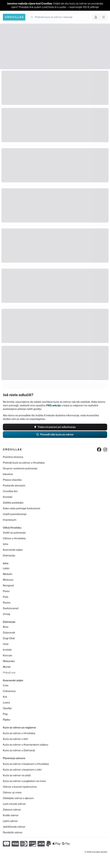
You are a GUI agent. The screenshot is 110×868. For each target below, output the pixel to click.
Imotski (7, 650)
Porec (6, 591)
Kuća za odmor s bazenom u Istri (22, 770)
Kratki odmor (11, 815)
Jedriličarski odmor (14, 827)
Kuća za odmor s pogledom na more (24, 781)
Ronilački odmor (13, 832)
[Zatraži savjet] (96, 17)
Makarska (9, 661)
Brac (6, 627)
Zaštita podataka (13, 503)
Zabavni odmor (12, 810)
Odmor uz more (12, 792)
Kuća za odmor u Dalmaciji (19, 750)
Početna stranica (13, 457)
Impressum (10, 520)
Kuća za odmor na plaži (17, 775)
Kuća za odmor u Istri (15, 739)
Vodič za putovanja (14, 533)
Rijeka (7, 720)
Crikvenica (9, 691)
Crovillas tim (10, 491)
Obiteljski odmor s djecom (18, 798)
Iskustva (8, 474)
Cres (6, 685)
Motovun (8, 580)
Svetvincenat (11, 608)
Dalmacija (9, 555)
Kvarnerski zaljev (13, 550)
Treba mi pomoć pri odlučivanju (55, 427)
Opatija (7, 708)
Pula (6, 597)
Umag (7, 614)
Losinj (6, 702)
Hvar (6, 644)
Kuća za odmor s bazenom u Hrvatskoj (26, 764)
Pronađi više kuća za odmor (55, 434)
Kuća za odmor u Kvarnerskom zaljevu (26, 745)
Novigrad (8, 585)
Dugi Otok (9, 638)
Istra (6, 544)
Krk (5, 697)
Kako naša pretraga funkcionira (22, 508)
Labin (6, 568)
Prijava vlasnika (12, 480)
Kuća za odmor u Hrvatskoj (19, 733)
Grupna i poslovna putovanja (20, 468)
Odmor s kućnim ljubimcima (20, 787)
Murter (7, 667)
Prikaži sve (9, 673)
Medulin (8, 574)
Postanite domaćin (14, 485)
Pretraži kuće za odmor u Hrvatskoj (24, 463)
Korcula (7, 655)
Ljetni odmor (10, 821)
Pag (5, 714)
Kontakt (8, 497)
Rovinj (7, 603)
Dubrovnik (9, 633)
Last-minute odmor (14, 804)
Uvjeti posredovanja (15, 514)
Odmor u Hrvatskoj (14, 538)
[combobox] (61, 17)
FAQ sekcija (53, 405)
